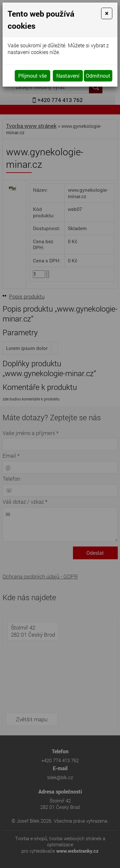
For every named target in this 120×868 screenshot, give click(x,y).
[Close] (107, 13)
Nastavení (68, 76)
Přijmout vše (32, 76)
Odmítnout (98, 76)
